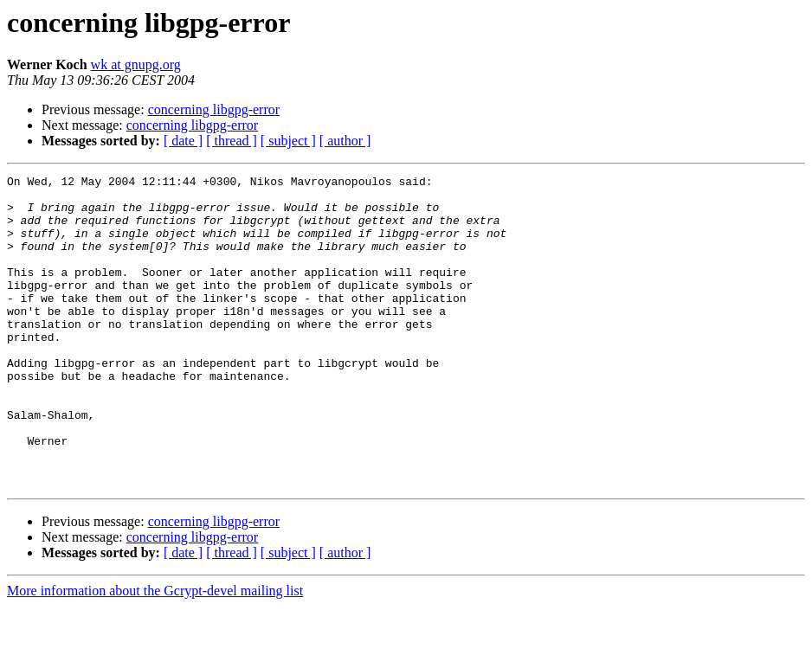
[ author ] (345, 141)
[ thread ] (232, 141)
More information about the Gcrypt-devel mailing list (155, 653)
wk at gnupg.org (136, 64)
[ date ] (183, 141)
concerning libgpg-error (214, 109)
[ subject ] (288, 141)
